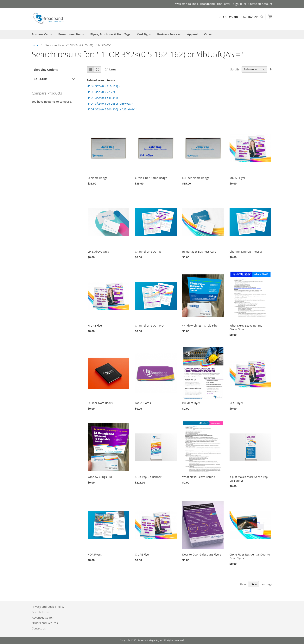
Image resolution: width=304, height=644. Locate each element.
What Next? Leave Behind (199, 477)
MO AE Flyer (237, 178)
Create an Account (260, 4)
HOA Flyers (95, 554)
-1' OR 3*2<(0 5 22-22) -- (102, 92)
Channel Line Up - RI (148, 252)
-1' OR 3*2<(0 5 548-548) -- (104, 98)
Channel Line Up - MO (149, 325)
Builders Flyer (191, 403)
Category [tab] (41, 79)
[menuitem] (42, 34)
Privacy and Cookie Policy (48, 607)
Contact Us (39, 628)
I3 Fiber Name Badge (196, 178)
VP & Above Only (98, 252)
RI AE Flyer (236, 403)
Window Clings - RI (100, 477)
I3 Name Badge (98, 178)
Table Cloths (143, 403)
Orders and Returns (45, 623)
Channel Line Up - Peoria (246, 252)
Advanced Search (43, 618)
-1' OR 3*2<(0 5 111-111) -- (104, 86)
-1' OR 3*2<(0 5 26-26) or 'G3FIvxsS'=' (110, 104)
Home (35, 45)
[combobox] (241, 17)
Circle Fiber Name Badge (151, 178)
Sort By (235, 69)
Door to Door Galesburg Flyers (202, 554)
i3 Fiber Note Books (100, 403)
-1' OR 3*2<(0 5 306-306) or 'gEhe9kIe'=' (112, 109)
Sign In (237, 4)
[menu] (152, 34)
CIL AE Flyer (142, 554)
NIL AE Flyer (95, 325)
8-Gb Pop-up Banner (148, 477)
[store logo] (48, 19)
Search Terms (41, 612)
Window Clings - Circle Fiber (200, 325)
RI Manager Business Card (199, 252)
